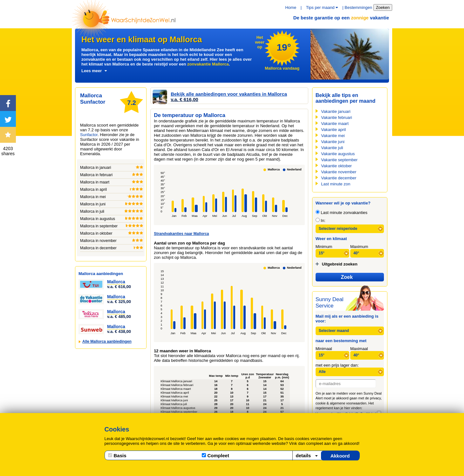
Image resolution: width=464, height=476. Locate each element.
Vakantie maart (335, 124)
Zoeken (383, 7)
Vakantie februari (336, 117)
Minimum (324, 247)
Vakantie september (339, 160)
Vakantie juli (332, 148)
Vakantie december (339, 178)
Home (291, 7)
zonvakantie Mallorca (208, 64)
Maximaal (359, 349)
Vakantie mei (333, 136)
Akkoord (340, 456)
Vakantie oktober (336, 166)
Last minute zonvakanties (341, 213)
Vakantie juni (333, 142)
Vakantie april (333, 130)
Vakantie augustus (338, 154)
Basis (117, 455)
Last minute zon (336, 184)
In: (321, 221)
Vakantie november (339, 172)
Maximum (359, 247)
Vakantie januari (336, 111)
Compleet (215, 455)
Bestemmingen (358, 7)
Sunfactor (89, 135)
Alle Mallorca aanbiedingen (107, 341)
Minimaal (324, 349)
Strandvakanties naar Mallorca (181, 234)
